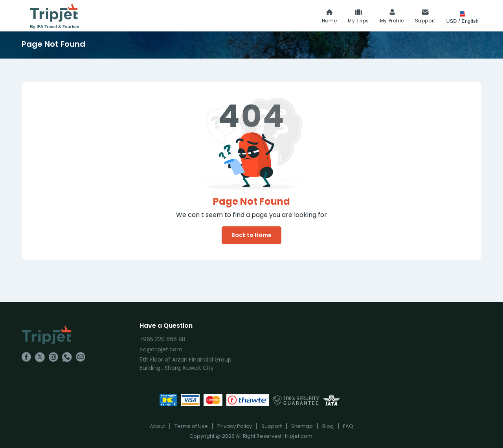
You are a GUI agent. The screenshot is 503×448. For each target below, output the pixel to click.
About (157, 426)
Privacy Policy (235, 426)
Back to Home (251, 235)
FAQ (348, 426)
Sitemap (302, 426)
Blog (328, 426)
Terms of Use (191, 426)
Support (272, 426)
